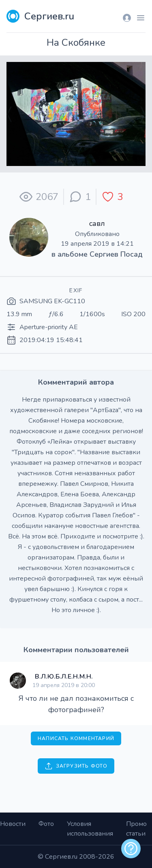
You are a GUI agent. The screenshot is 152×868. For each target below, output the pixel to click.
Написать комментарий (76, 738)
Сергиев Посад (116, 254)
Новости (13, 824)
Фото (46, 824)
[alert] (131, 849)
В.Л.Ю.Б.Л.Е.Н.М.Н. (64, 677)
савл (97, 223)
